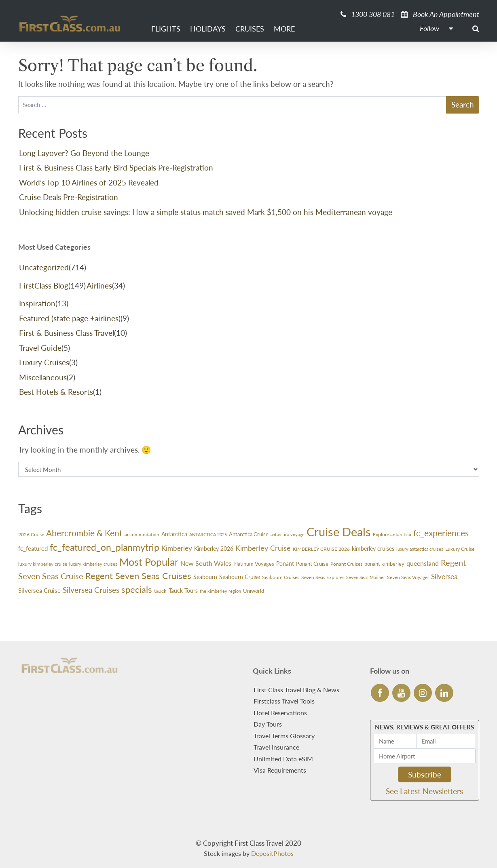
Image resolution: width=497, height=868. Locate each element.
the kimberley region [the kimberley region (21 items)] (220, 591)
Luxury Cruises (44, 362)
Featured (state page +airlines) (70, 318)
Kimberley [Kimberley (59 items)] (177, 548)
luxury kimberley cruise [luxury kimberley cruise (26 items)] (43, 564)
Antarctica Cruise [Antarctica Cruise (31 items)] (249, 534)
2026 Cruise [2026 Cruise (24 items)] (31, 534)
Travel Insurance (276, 747)
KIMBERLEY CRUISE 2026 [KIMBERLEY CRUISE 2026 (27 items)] (321, 549)
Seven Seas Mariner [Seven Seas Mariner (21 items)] (366, 577)
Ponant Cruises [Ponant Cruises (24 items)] (346, 564)
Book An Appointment (440, 14)
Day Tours (268, 724)
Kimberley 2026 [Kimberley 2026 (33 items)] (214, 549)
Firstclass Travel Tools (284, 701)
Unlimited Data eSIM (283, 759)
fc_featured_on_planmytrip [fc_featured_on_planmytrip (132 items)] (105, 547)
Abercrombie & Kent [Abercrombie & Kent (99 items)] (84, 533)
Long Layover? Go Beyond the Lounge (84, 153)
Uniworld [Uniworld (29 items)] (254, 591)
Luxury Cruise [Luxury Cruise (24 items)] (460, 549)
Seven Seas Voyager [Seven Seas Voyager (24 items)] (408, 577)
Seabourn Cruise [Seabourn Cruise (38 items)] (240, 577)
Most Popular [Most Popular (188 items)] (149, 562)
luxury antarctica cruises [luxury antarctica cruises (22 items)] (420, 549)
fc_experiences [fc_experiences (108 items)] (441, 533)
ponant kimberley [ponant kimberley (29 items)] (384, 564)
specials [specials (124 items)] (137, 589)
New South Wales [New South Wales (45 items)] (206, 563)
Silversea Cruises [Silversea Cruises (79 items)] (91, 590)
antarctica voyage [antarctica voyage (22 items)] (288, 534)
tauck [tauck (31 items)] (160, 591)
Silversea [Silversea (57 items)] (444, 576)
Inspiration (37, 303)
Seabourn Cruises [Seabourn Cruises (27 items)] (281, 577)
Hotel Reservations (280, 713)
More (284, 29)
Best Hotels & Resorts (56, 392)
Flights (166, 29)
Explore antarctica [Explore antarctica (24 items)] (392, 534)
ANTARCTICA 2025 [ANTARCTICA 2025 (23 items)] (208, 534)
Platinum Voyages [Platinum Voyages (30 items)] (254, 564)
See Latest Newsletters (424, 791)
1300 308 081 (368, 14)
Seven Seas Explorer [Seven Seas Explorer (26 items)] (323, 577)
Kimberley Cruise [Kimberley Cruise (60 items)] (263, 548)
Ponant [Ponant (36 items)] (285, 564)
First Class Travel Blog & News (296, 690)
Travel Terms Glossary (284, 736)
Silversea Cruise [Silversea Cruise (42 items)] (39, 590)
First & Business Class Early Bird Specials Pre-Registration (116, 167)
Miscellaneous (43, 377)
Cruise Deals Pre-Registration (69, 197)
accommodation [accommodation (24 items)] (142, 534)
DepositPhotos (272, 853)
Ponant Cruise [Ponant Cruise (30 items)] (312, 564)
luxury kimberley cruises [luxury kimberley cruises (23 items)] (93, 564)
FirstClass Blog (44, 285)
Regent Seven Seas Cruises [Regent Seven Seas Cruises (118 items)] (138, 576)
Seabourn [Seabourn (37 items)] (205, 577)
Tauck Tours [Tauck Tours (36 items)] (183, 591)
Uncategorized (44, 267)
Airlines (99, 285)
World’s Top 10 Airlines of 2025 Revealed (89, 182)
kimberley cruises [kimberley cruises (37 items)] (373, 549)
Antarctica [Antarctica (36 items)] (174, 534)
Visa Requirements (280, 770)
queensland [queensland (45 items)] (423, 563)
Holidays (208, 29)
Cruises (250, 29)
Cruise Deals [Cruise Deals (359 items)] (339, 532)
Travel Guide (40, 348)
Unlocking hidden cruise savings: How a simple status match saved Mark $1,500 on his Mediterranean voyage (206, 212)
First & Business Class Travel (67, 333)
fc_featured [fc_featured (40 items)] (33, 548)
